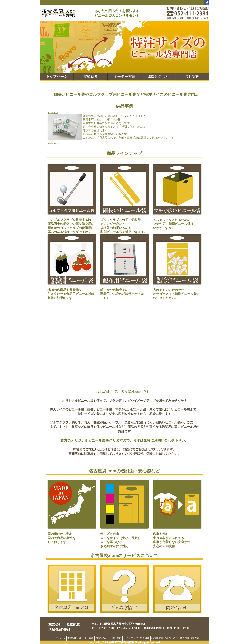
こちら (76, 630)
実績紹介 (72, 638)
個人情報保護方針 (190, 638)
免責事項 (145, 638)
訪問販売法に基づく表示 (165, 638)
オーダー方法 (86, 638)
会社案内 (117, 638)
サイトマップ (131, 638)
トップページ (58, 638)
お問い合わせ (103, 638)
